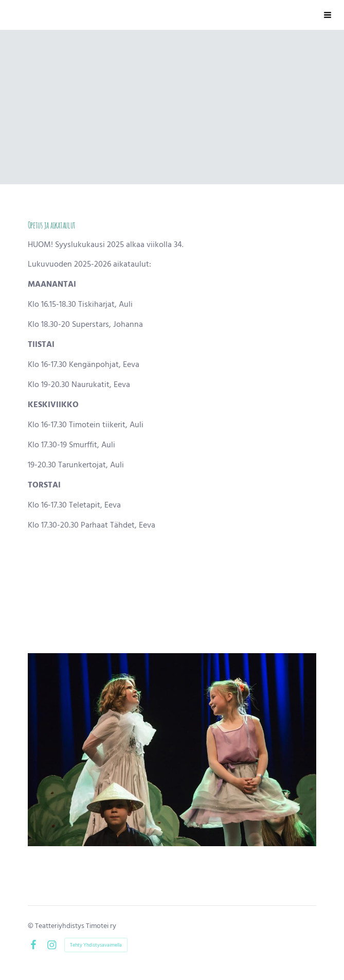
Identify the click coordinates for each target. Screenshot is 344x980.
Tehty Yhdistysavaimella (96, 945)
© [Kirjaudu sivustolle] (31, 926)
